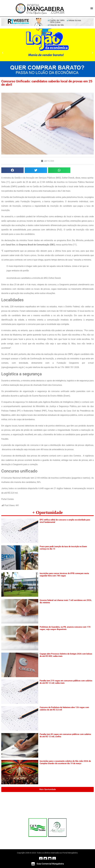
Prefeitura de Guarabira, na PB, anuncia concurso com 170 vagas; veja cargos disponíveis (65, 628)
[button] (92, 8)
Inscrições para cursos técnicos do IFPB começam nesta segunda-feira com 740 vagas (64, 575)
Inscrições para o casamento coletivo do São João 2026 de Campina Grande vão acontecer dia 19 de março (65, 762)
